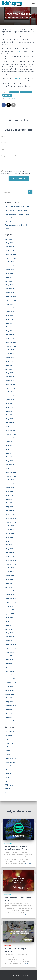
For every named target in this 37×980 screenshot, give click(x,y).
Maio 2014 (9, 709)
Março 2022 (9, 419)
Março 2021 (9, 461)
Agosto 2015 (10, 694)
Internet (8, 751)
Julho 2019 (9, 537)
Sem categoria (10, 766)
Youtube (8, 793)
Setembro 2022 (10, 396)
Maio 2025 (9, 277)
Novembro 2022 (11, 388)
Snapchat (8, 774)
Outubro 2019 (10, 526)
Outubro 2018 (10, 568)
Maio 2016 (9, 664)
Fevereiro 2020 (10, 511)
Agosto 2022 (10, 400)
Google (8, 739)
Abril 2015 (9, 698)
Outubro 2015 (10, 686)
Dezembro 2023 (11, 342)
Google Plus (9, 743)
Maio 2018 (9, 583)
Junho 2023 (9, 361)
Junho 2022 (9, 407)
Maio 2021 (9, 453)
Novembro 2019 (11, 522)
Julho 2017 (9, 618)
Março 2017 (9, 633)
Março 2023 (9, 373)
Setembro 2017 (10, 610)
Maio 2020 (9, 499)
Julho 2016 (9, 656)
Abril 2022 (9, 415)
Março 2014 (9, 717)
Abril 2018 (9, 587)
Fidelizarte (19, 51)
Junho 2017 (9, 621)
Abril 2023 (9, 369)
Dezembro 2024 (11, 296)
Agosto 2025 (10, 270)
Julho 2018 (9, 579)
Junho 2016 (9, 660)
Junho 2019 (9, 541)
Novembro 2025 (11, 258)
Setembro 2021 (10, 438)
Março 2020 (9, 507)
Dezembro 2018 (11, 560)
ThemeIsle (25, 975)
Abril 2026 (9, 239)
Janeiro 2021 (10, 468)
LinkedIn (8, 755)
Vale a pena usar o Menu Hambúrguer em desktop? (16, 848)
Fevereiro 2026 (10, 247)
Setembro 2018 (10, 572)
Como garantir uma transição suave (17, 206)
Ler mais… (28, 864)
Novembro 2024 (11, 300)
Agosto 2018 (10, 576)
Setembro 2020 (10, 484)
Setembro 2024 (10, 308)
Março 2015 (9, 702)
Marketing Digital (26, 92)
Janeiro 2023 (10, 381)
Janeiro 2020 (10, 514)
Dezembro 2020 (11, 472)
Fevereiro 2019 (10, 553)
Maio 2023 (9, 365)
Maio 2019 (9, 545)
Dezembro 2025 (11, 254)
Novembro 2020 (11, 476)
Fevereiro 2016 (10, 671)
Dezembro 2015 (11, 679)
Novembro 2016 (11, 648)
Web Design (9, 785)
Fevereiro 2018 (10, 591)
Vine (7, 781)
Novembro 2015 (11, 683)
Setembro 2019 (10, 530)
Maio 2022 (9, 411)
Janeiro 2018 (10, 595)
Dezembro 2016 (11, 644)
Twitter (8, 777)
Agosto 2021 (10, 442)
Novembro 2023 (11, 346)
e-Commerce (14, 92)
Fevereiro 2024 (10, 335)
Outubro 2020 (10, 480)
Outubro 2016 (10, 652)
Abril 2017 (9, 629)
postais (15, 99)
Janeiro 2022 (10, 426)
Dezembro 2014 (11, 706)
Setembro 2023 (10, 354)
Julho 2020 (9, 491)
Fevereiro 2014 (10, 721)
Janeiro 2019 (10, 556)
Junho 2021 (9, 449)
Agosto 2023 (10, 358)
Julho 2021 (9, 446)
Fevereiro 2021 (10, 465)
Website (8, 789)
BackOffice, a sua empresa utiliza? (16, 210)
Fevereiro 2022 (10, 423)
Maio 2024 (9, 323)
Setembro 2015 (10, 690)
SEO (7, 770)
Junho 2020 (9, 495)
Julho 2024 (9, 316)
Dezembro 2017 (11, 599)
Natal (10, 99)
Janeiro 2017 (10, 641)
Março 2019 (9, 549)
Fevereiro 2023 (10, 377)
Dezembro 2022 (11, 384)
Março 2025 (9, 285)
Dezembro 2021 (11, 430)
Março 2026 (9, 243)
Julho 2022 (9, 403)
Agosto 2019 (10, 534)
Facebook (9, 735)
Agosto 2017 (10, 614)
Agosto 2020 (10, 488)
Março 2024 (9, 331)
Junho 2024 (9, 319)
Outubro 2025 (10, 262)
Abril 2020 (9, 503)
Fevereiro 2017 (10, 637)
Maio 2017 (9, 625)
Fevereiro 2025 (10, 289)
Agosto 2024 (10, 312)
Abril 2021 (9, 457)
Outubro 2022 (10, 392)
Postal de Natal (17, 78)
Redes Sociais (7, 95)
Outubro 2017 (10, 606)
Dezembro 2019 (11, 518)
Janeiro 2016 (10, 675)
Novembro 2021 (11, 434)
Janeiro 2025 (10, 293)
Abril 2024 (9, 327)
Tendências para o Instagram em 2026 (18, 214)
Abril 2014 (9, 713)
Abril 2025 (9, 281)
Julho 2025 (9, 273)
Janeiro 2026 (10, 250)
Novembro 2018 (11, 564)
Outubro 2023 (10, 350)
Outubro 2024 (10, 304)
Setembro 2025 (10, 266)
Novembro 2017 (11, 602)
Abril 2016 (9, 667)
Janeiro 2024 (10, 338)
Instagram (9, 747)
